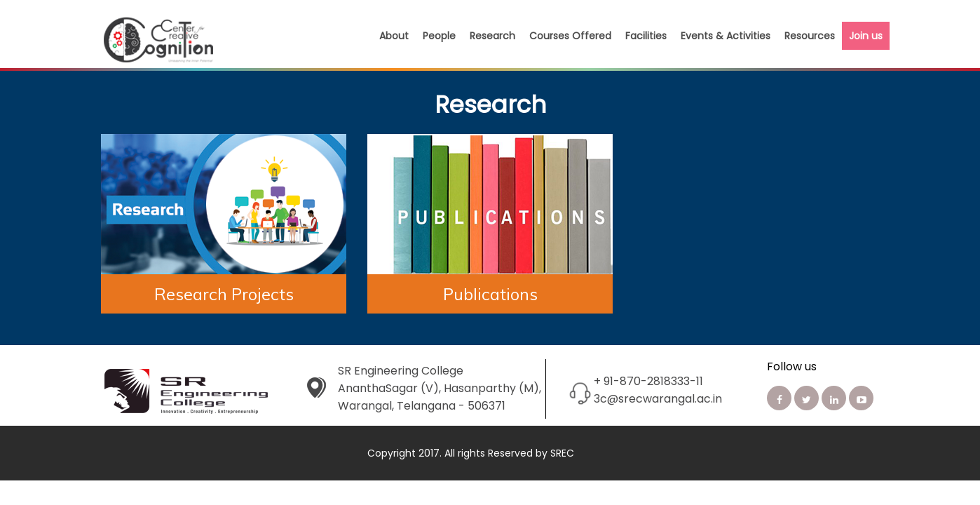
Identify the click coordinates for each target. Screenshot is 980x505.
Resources (810, 36)
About (394, 36)
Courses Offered (570, 36)
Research (492, 36)
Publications (490, 294)
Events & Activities (726, 36)
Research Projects (224, 294)
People (439, 36)
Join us (866, 36)
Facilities (646, 36)
